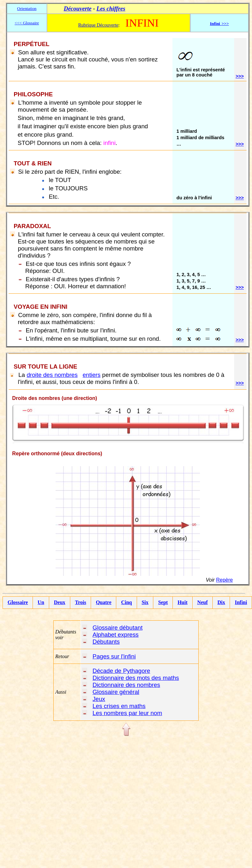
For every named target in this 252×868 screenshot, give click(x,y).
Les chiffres (111, 8)
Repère (224, 580)
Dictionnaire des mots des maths (136, 678)
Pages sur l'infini (114, 656)
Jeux (99, 699)
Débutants (106, 642)
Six (145, 602)
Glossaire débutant (118, 628)
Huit (183, 602)
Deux (60, 602)
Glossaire (18, 602)
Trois (81, 602)
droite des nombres (52, 375)
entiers (92, 375)
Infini (241, 602)
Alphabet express (116, 635)
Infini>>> (219, 24)
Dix (221, 602)
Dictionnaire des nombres (126, 685)
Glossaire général (116, 692)
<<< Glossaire (27, 23)
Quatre (104, 602)
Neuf (202, 602)
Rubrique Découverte (98, 25)
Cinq (126, 602)
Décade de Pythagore (121, 671)
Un (41, 602)
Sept (163, 602)
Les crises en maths (119, 706)
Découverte (77, 8)
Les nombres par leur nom (127, 713)
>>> (240, 76)
